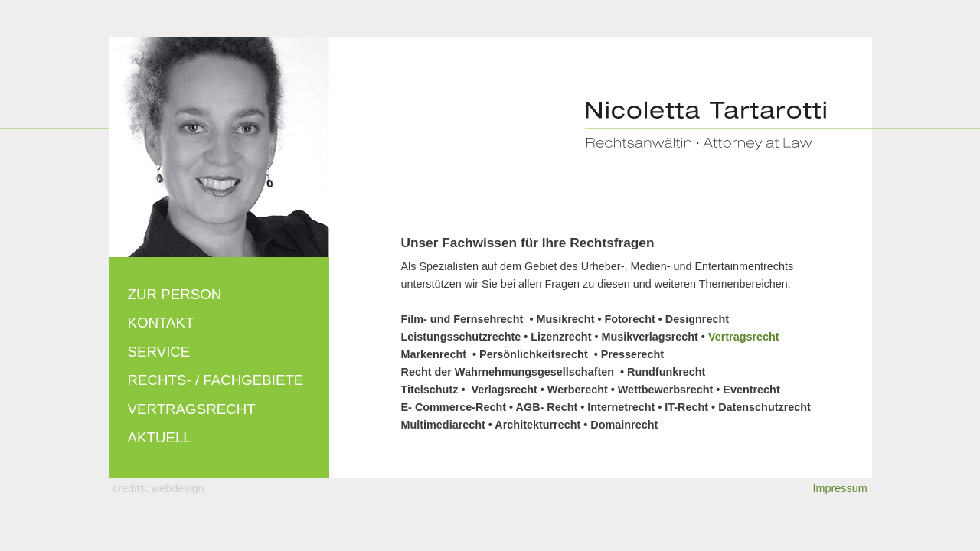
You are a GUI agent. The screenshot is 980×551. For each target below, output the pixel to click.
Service (159, 352)
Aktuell (160, 437)
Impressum (840, 488)
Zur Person (175, 294)
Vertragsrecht (192, 409)
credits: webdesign (158, 488)
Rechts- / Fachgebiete (216, 380)
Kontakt (161, 323)
